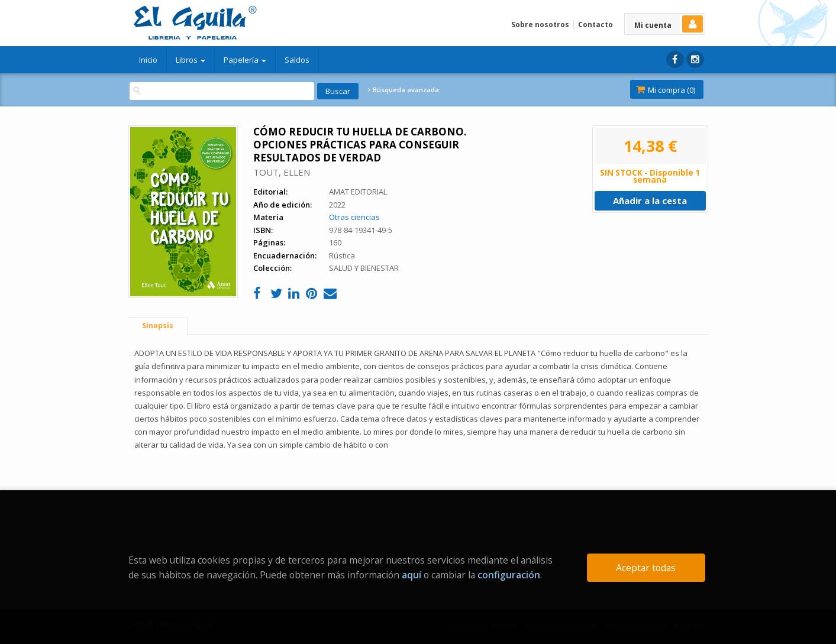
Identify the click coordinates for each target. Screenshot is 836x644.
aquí (411, 575)
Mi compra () (666, 90)
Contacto (595, 25)
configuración (509, 575)
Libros (191, 60)
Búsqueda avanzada (404, 90)
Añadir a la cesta (650, 200)
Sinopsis (158, 326)
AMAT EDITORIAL (358, 192)
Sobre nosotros (540, 25)
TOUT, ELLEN (282, 172)
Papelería (245, 60)
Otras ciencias (354, 217)
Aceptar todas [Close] (646, 568)
